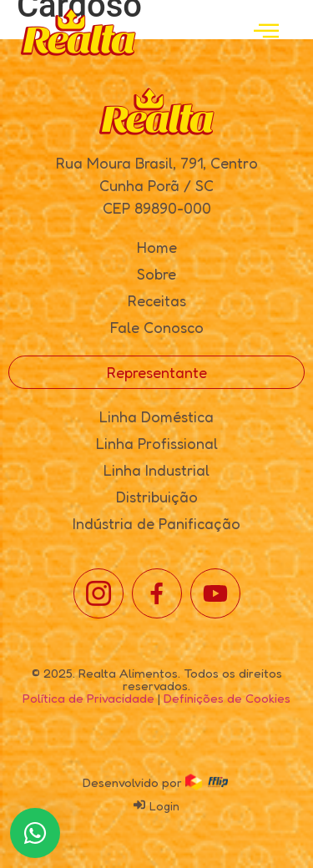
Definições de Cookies (227, 698)
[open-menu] (266, 32)
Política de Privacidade (88, 698)
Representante (157, 372)
